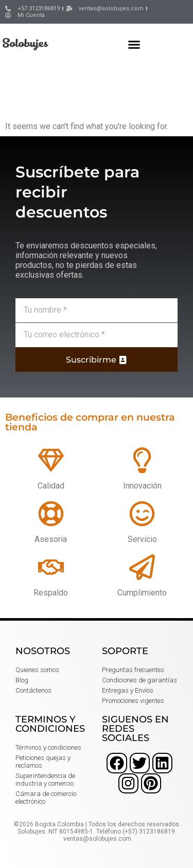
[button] (134, 44)
